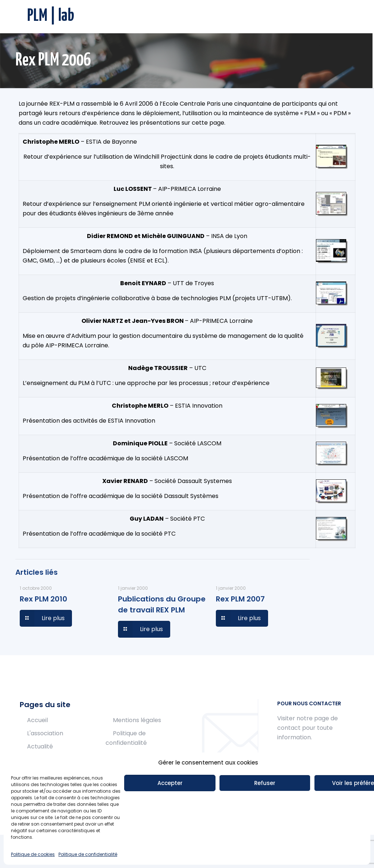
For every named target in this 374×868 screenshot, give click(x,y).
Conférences (46, 760)
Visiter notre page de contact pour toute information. (308, 728)
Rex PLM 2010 (43, 599)
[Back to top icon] (347, 850)
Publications (44, 773)
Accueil (37, 720)
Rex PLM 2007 (240, 599)
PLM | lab (51, 16)
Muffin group (96, 851)
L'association (45, 733)
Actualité (40, 746)
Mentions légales (137, 720)
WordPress (230, 851)
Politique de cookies (141, 756)
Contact (39, 786)
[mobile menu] (343, 16)
